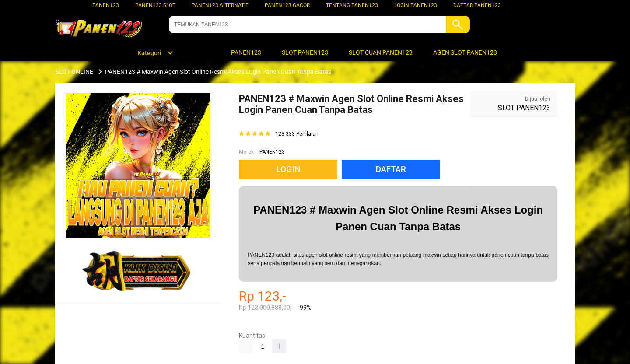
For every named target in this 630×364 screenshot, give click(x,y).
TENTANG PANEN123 (352, 5)
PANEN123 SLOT (155, 5)
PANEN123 (106, 5)
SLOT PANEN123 (524, 108)
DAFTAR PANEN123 (477, 5)
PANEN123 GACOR (287, 5)
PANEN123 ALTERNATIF (220, 5)
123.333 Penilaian (297, 134)
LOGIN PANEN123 (416, 5)
